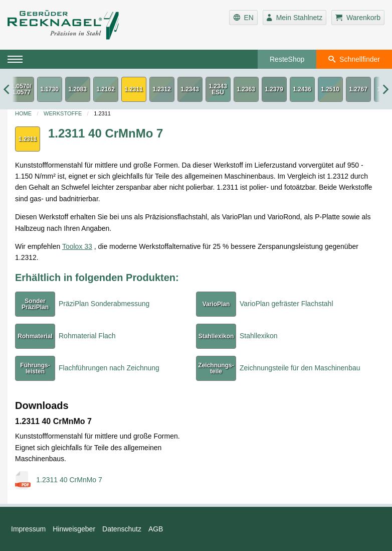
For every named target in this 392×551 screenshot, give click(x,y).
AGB (156, 529)
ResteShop (287, 59)
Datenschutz (122, 529)
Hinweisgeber (74, 529)
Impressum (28, 529)
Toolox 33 (77, 246)
